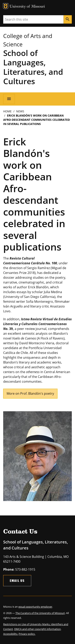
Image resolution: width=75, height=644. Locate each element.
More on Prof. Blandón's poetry (30, 393)
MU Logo (6, 6)
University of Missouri (27, 7)
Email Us (17, 581)
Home (7, 111)
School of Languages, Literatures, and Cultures (33, 67)
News (20, 111)
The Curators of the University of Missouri (40, 613)
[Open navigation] (9, 99)
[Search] (68, 19)
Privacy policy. (27, 634)
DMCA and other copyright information (37, 629)
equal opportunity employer (35, 607)
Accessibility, (11, 634)
